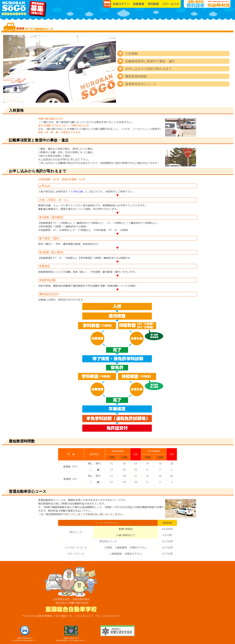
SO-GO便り (200, 14)
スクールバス (171, 4)
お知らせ (177, 14)
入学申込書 (77, 191)
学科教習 (153, 4)
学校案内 (130, 14)
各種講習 (223, 14)
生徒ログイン (121, 4)
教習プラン (154, 14)
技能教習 (139, 4)
